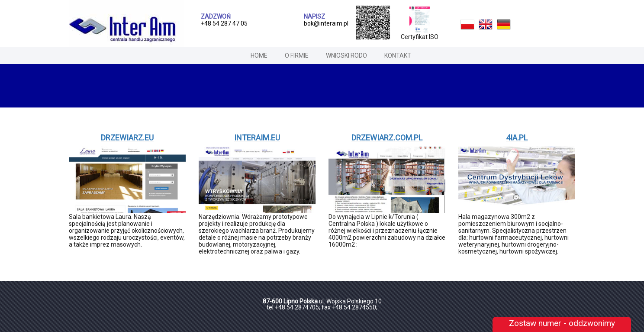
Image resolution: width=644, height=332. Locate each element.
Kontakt (398, 55)
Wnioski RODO (346, 55)
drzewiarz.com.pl (387, 138)
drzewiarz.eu (127, 138)
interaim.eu (257, 138)
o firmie (297, 55)
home (259, 55)
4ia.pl (517, 138)
